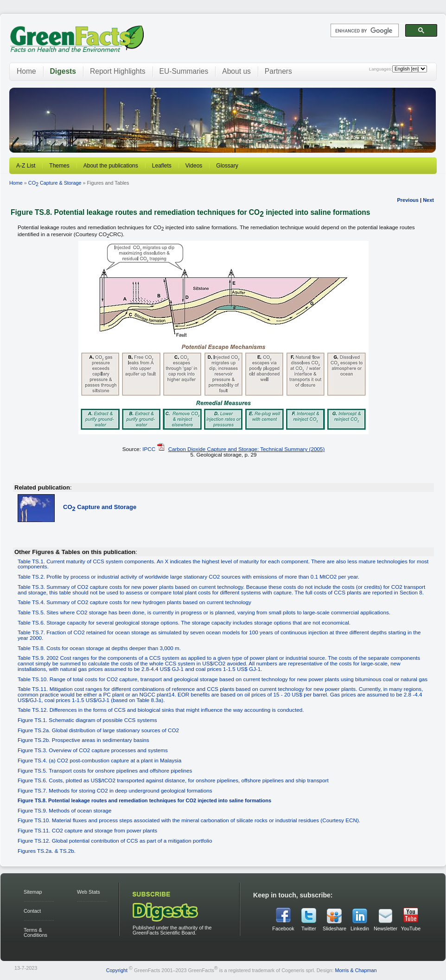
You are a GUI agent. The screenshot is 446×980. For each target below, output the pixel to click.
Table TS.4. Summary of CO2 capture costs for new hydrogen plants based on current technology (134, 602)
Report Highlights (118, 71)
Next (428, 200)
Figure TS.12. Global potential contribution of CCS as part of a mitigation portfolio (115, 841)
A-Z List (26, 166)
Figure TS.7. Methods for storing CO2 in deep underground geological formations (115, 790)
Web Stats (89, 892)
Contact (32, 911)
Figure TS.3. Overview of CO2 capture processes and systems (93, 750)
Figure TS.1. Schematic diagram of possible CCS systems (87, 720)
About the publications (111, 166)
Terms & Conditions (35, 932)
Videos (194, 166)
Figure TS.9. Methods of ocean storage (64, 810)
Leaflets (162, 166)
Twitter (309, 928)
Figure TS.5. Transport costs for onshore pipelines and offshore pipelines (105, 770)
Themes (59, 166)
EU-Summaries (184, 71)
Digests (63, 71)
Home (26, 71)
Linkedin (360, 928)
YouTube (411, 928)
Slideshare (334, 928)
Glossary (227, 166)
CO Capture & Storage (55, 183)
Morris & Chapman (356, 970)
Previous (408, 200)
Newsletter (385, 928)
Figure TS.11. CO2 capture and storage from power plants (87, 830)
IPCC (149, 449)
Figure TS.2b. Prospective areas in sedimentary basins (83, 740)
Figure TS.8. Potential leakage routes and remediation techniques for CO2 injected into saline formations (144, 800)
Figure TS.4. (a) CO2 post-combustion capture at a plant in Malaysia (99, 760)
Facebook (283, 928)
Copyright (117, 970)
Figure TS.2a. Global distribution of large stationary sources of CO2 (98, 730)
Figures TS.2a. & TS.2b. (47, 851)
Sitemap (33, 892)
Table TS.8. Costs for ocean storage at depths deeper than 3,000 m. (99, 648)
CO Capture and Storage (100, 507)
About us (236, 71)
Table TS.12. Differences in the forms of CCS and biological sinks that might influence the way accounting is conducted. (161, 710)
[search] (364, 31)
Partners (278, 71)
